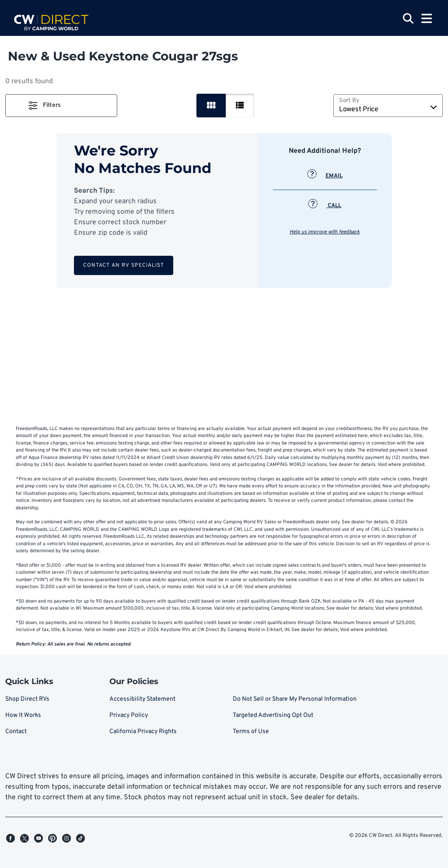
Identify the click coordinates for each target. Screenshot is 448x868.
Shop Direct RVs (27, 699)
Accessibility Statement (142, 699)
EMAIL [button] (325, 176)
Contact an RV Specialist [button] (124, 265)
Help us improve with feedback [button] (325, 232)
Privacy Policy (129, 715)
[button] (61, 106)
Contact (16, 732)
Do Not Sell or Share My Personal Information (295, 699)
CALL (325, 206)
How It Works (23, 715)
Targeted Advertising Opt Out (273, 715)
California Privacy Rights (143, 732)
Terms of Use (251, 732)
